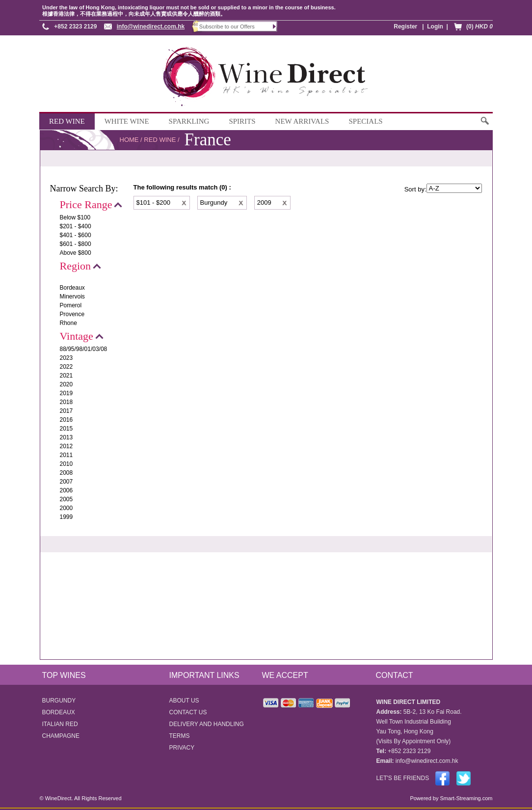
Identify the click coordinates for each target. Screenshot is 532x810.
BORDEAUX (59, 712)
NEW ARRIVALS (302, 121)
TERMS (180, 736)
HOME (129, 140)
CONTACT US (188, 712)
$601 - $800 (76, 244)
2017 (66, 411)
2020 (66, 384)
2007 (66, 482)
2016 (66, 420)
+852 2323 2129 (75, 27)
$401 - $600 (76, 235)
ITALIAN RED (60, 724)
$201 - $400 (76, 226)
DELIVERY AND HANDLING (207, 724)
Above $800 (76, 253)
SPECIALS (365, 121)
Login (435, 27)
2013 (66, 437)
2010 (66, 464)
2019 (66, 393)
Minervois (72, 297)
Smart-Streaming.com (465, 798)
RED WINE (67, 121)
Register (405, 27)
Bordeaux (72, 288)
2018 (66, 402)
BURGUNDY (59, 701)
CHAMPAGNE (61, 736)
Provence (72, 314)
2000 (66, 508)
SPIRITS (242, 121)
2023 (66, 358)
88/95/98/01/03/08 (84, 349)
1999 (66, 517)
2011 (66, 455)
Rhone (68, 323)
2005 (66, 499)
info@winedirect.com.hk (151, 27)
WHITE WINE (127, 121)
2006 (66, 490)
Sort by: (415, 189)
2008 (66, 473)
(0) (479, 27)
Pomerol (71, 305)
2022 (66, 367)
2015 (66, 429)
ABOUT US (184, 701)
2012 (66, 446)
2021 (66, 376)
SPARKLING (189, 121)
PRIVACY (182, 748)
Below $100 (75, 217)
